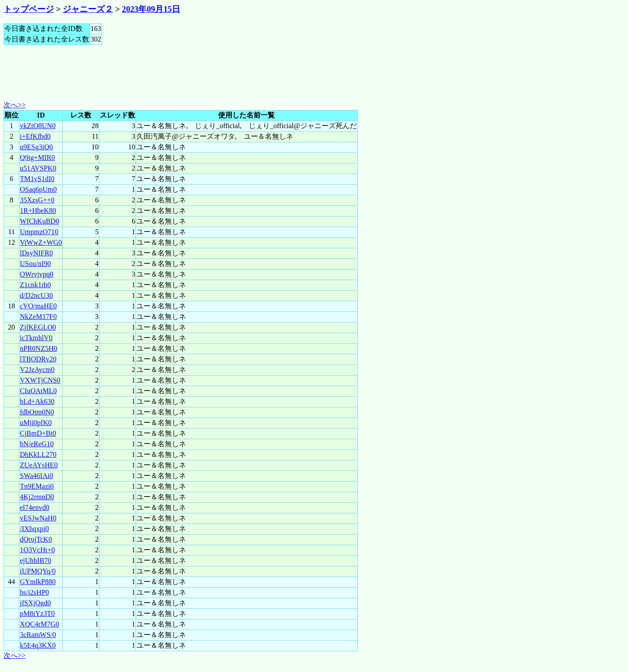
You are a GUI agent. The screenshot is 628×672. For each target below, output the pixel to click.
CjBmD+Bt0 (38, 433)
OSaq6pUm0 (38, 189)
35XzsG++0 (37, 200)
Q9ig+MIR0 (37, 158)
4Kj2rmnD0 (37, 497)
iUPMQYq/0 (38, 571)
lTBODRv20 (38, 359)
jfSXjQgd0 (35, 603)
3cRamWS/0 (38, 635)
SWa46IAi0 (36, 476)
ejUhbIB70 (36, 560)
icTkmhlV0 (36, 338)
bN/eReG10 (37, 444)
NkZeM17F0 (38, 317)
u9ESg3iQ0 (36, 147)
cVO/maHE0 (38, 306)
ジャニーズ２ (88, 9)
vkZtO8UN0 (38, 126)
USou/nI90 (35, 264)
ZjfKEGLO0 (38, 327)
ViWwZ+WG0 (41, 242)
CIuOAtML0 (38, 391)
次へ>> (15, 105)
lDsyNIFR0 (36, 253)
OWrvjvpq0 (37, 274)
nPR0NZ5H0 (38, 348)
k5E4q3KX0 (38, 645)
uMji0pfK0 (36, 423)
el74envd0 (35, 507)
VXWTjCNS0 (40, 380)
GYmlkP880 (38, 582)
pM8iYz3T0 (37, 613)
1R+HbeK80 (38, 211)
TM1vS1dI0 (37, 179)
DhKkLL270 (38, 454)
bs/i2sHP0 (34, 592)
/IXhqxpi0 (34, 529)
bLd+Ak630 (37, 401)
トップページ (29, 9)
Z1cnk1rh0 (35, 285)
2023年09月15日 (151, 9)
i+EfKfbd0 (35, 136)
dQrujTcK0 (36, 539)
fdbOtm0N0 (37, 412)
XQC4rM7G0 (40, 624)
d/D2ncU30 (36, 295)
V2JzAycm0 (37, 370)
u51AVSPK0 (38, 168)
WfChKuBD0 (40, 221)
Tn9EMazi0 (37, 486)
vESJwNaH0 (38, 518)
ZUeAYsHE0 (39, 465)
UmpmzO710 (39, 232)
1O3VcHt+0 (37, 550)
